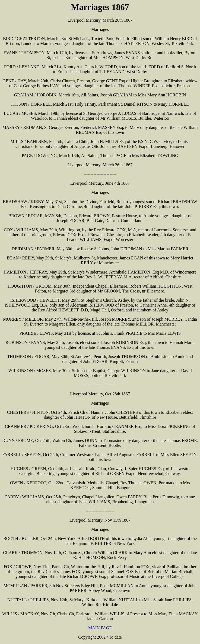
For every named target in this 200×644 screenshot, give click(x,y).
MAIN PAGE (100, 628)
